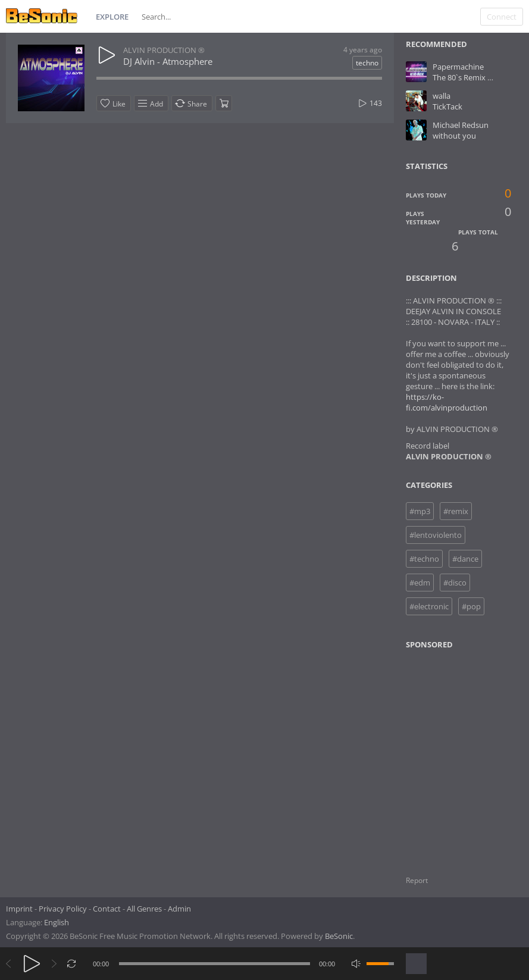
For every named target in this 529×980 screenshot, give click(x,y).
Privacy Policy (63, 909)
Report (417, 880)
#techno (424, 559)
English (57, 922)
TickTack (447, 107)
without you (454, 136)
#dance (465, 559)
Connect (502, 17)
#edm (420, 583)
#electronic (429, 606)
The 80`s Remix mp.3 (469, 77)
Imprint (19, 909)
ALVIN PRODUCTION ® (164, 50)
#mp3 (420, 511)
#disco (455, 583)
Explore (112, 17)
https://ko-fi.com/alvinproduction (447, 402)
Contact (107, 909)
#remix (456, 511)
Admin (179, 909)
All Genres (144, 909)
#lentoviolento (436, 535)
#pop (471, 606)
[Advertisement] (464, 755)
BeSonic (339, 936)
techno (367, 63)
